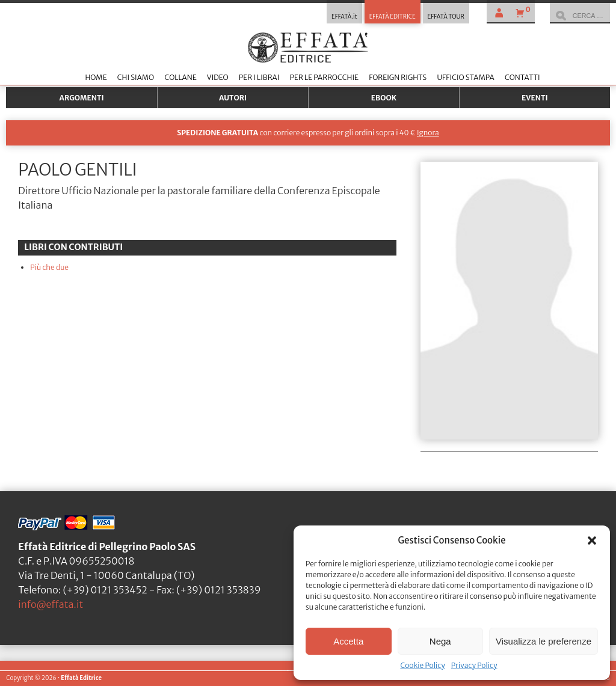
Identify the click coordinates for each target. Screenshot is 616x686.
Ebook (384, 98)
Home (96, 77)
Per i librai (259, 77)
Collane (180, 77)
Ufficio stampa (465, 77)
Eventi (535, 98)
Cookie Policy (422, 665)
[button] (592, 541)
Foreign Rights (398, 77)
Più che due (49, 267)
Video (218, 77)
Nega (440, 641)
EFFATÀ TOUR (446, 17)
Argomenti (82, 98)
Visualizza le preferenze (544, 641)
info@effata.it (51, 604)
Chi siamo (136, 77)
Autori (233, 98)
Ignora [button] (428, 133)
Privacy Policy (474, 665)
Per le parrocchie (324, 77)
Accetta (348, 641)
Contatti (522, 77)
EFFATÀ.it (344, 17)
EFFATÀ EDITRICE (393, 17)
